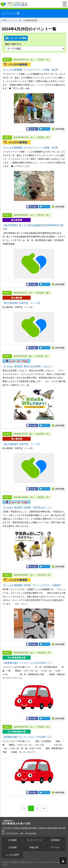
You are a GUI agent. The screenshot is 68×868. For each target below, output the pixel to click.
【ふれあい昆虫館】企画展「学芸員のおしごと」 (28, 507)
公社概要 (12, 840)
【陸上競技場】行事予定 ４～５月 (21, 303)
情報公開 (34, 847)
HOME (4, 20)
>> (44, 808)
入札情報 (12, 847)
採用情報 (55, 840)
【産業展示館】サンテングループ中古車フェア (27, 737)
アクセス (55, 847)
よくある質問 (12, 855)
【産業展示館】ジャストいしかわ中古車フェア (27, 663)
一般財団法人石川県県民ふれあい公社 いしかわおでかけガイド (14, 4)
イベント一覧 (16, 20)
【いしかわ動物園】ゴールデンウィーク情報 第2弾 (30, 148)
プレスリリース (34, 840)
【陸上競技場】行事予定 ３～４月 (21, 444)
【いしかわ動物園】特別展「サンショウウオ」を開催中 (32, 585)
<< (24, 808)
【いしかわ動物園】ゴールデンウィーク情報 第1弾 (30, 70)
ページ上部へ (63, 861)
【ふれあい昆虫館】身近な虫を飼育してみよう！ (28, 366)
